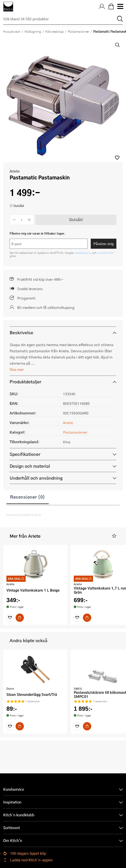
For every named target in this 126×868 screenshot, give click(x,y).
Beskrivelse (21, 333)
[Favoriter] (10, 618)
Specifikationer (25, 454)
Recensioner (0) (28, 497)
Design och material (30, 466)
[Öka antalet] (29, 220)
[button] (117, 158)
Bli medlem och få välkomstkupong (46, 307)
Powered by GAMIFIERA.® (24, 515)
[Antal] (22, 220)
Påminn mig (104, 244)
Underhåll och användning (36, 478)
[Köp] (20, 618)
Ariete (15, 171)
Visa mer (17, 369)
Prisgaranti (26, 298)
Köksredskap (54, 31)
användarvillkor (105, 253)
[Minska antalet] (14, 220)
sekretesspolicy (84, 253)
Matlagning (33, 31)
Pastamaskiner (78, 31)
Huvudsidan (12, 31)
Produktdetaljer (25, 382)
